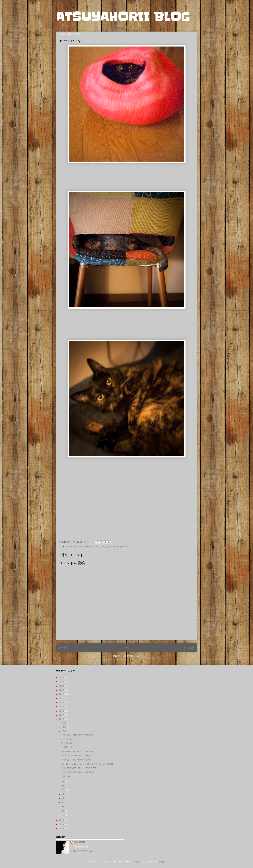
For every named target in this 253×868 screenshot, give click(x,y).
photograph (117, 546)
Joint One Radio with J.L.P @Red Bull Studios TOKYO (87, 764)
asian (76, 546)
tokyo (126, 546)
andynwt (136, 862)
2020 (62, 703)
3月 (64, 807)
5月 (64, 798)
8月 (64, 786)
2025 (62, 682)
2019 (62, 707)
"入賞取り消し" (68, 747)
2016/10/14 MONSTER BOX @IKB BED (80, 756)
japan (108, 546)
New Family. (67, 743)
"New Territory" (68, 739)
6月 (64, 794)
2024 (62, 686)
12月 (64, 723)
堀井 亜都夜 (79, 842)
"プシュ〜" (66, 777)
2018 (62, 711)
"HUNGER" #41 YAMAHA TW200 (77, 735)
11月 (64, 727)
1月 (64, 815)
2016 (62, 719)
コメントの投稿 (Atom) (129, 656)
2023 (62, 690)
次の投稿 (64, 648)
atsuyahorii (85, 546)
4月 (64, 803)
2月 (64, 811)
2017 (62, 715)
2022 (62, 694)
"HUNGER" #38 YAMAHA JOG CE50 (79, 768)
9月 (64, 782)
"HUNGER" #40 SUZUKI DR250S (77, 752)
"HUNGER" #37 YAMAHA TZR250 (77, 772)
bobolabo (96, 546)
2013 (62, 829)
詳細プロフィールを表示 (82, 851)
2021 (62, 698)
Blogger (162, 862)
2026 (62, 678)
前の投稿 (189, 648)
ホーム (127, 648)
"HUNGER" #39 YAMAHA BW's (76, 760)
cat (103, 546)
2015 (62, 820)
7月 (64, 790)
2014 (62, 825)
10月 (64, 731)
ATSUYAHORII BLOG (123, 17)
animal (69, 546)
